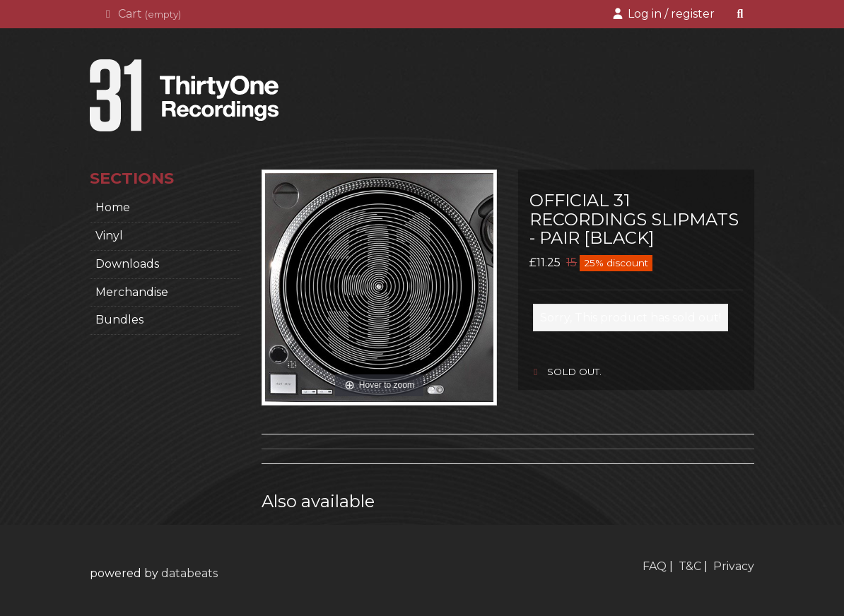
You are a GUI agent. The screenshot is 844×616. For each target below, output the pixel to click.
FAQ (655, 566)
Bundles (119, 320)
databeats (189, 573)
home (113, 207)
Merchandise (132, 292)
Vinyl (109, 236)
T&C (690, 566)
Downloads (127, 264)
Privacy (734, 566)
